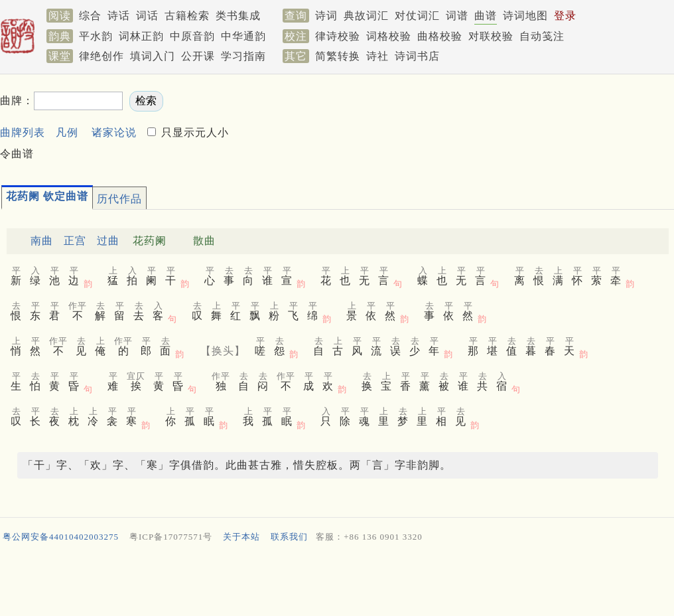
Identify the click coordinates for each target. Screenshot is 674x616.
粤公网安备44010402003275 (61, 537)
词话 (147, 16)
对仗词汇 (417, 16)
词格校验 (389, 36)
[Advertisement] (337, 582)
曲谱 (486, 16)
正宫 (75, 241)
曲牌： (17, 101)
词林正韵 (141, 36)
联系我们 (289, 537)
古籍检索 (187, 16)
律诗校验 (338, 36)
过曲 (108, 241)
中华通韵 (243, 36)
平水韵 (96, 36)
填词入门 (153, 56)
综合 (90, 16)
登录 (565, 16)
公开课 (198, 56)
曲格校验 (440, 36)
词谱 (457, 16)
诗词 (326, 16)
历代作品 (119, 199)
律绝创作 (101, 56)
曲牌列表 (23, 132)
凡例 (67, 132)
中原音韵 (192, 36)
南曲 (42, 241)
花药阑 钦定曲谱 (47, 196)
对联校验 (491, 36)
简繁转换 (338, 56)
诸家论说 (114, 132)
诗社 (377, 56)
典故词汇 (366, 16)
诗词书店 (417, 56)
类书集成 (238, 16)
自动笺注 (542, 36)
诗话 (119, 16)
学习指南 (243, 56)
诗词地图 (525, 16)
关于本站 (241, 537)
